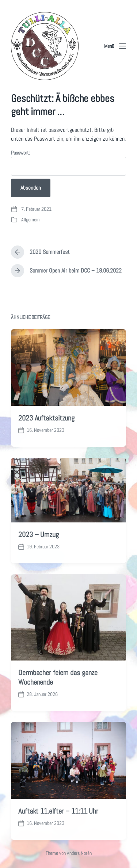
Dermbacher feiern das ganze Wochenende (58, 694)
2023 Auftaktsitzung (46, 435)
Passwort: (68, 163)
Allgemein (30, 220)
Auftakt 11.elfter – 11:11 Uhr (58, 828)
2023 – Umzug (39, 552)
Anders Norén (79, 853)
